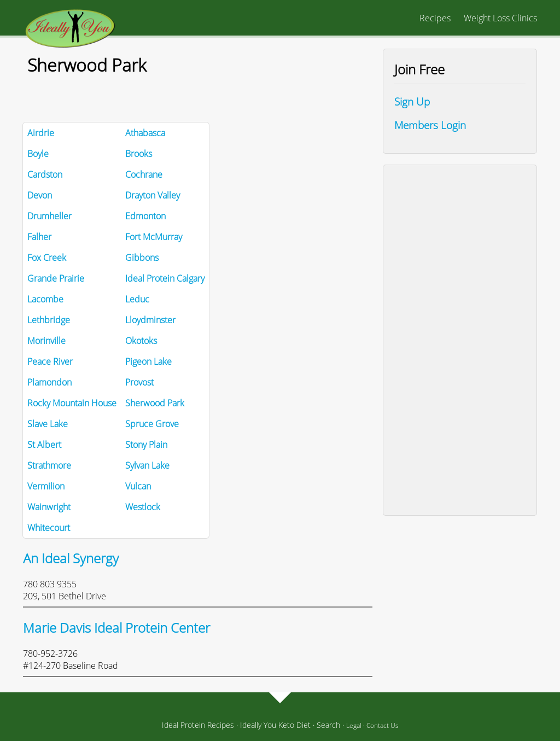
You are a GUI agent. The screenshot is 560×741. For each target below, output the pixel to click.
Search (328, 725)
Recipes (435, 18)
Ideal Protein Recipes (198, 725)
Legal (354, 725)
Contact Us (383, 725)
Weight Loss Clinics (500, 18)
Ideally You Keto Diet (275, 725)
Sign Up (412, 101)
